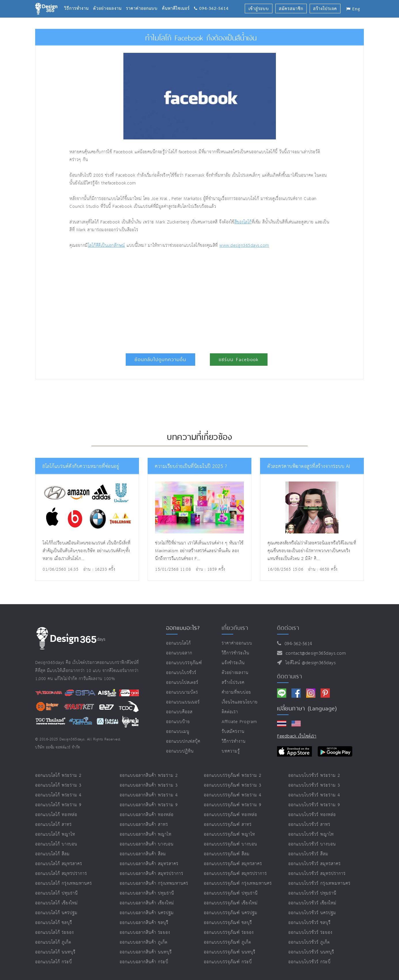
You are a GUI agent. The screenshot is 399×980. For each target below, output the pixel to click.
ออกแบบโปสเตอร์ (182, 683)
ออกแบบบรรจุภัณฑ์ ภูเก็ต (227, 942)
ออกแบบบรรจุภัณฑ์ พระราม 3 (233, 785)
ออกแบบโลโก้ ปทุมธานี (57, 893)
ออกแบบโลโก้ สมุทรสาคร (59, 864)
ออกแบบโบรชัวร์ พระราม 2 (314, 775)
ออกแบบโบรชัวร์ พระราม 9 (314, 805)
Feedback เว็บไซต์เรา (297, 736)
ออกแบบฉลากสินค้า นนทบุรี (146, 952)
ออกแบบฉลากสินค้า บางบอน (147, 844)
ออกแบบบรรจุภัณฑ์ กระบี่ (228, 962)
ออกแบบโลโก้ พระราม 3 (58, 785)
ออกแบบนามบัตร (182, 692)
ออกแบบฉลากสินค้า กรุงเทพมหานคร (154, 883)
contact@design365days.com (314, 653)
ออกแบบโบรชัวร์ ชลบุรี (309, 923)
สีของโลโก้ (243, 222)
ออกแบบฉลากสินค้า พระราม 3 (149, 785)
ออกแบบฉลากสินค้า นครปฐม (147, 913)
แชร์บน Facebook (239, 360)
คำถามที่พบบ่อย (236, 692)
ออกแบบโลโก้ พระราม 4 (58, 795)
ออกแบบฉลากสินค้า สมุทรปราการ (151, 874)
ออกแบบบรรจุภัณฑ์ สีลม (227, 854)
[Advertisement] (146, 298)
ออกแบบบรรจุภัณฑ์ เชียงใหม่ (231, 903)
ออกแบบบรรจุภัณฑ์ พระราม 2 (233, 775)
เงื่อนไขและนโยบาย (240, 702)
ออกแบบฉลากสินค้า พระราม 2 (149, 775)
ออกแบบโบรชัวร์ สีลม (308, 854)
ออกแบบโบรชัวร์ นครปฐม (312, 913)
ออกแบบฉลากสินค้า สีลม (143, 854)
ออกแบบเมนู (178, 732)
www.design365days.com (244, 246)
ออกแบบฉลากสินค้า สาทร (144, 825)
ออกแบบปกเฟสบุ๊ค (183, 741)
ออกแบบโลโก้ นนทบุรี (55, 952)
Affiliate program (239, 722)
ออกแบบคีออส (179, 712)
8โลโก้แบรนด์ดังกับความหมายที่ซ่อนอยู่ (81, 466)
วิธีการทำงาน (79, 1)
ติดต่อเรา (230, 712)
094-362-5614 (211, 1)
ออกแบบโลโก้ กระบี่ (54, 962)
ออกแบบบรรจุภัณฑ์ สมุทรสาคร (233, 864)
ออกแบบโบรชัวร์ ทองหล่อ (312, 815)
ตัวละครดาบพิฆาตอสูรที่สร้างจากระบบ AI (309, 466)
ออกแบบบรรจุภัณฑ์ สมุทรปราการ (235, 874)
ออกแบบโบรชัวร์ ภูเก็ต (309, 942)
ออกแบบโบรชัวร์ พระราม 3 (314, 785)
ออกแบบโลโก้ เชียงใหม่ (57, 903)
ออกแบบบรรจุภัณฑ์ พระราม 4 (233, 795)
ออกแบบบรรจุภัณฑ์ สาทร (228, 825)
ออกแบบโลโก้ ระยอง (54, 933)
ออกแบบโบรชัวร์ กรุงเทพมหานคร (319, 883)
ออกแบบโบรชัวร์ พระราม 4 (314, 795)
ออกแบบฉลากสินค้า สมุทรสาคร (149, 864)
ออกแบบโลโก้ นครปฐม (56, 913)
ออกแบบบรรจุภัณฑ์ (184, 663)
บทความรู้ (231, 751)
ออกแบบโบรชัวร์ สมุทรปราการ (317, 874)
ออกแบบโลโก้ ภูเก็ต (53, 942)
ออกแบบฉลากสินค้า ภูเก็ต (144, 942)
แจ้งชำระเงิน (233, 663)
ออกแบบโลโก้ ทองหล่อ (56, 815)
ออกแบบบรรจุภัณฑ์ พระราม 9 (233, 805)
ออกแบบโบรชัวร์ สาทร (309, 825)
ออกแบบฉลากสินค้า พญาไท (146, 834)
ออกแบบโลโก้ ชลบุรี (54, 923)
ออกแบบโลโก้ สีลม (52, 854)
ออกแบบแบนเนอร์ (183, 702)
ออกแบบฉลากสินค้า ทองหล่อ (147, 815)
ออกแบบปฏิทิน (180, 751)
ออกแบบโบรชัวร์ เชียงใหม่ (312, 903)
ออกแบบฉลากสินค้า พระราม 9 (149, 805)
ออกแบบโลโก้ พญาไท (55, 834)
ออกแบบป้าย (178, 722)
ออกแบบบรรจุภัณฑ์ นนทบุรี (230, 952)
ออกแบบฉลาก (179, 653)
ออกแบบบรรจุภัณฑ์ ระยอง (229, 933)
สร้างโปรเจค (233, 683)
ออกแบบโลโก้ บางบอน (56, 844)
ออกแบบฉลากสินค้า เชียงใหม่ (147, 903)
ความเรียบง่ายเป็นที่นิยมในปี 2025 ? (191, 466)
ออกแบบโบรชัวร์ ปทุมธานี (312, 893)
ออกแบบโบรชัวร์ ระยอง (310, 933)
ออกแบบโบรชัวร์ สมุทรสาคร (315, 864)
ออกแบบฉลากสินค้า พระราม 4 (149, 795)
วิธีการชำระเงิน (236, 653)
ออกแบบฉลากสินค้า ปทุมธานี (147, 893)
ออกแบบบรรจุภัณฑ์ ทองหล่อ (230, 815)
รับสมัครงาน (233, 732)
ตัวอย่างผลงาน (110, 1)
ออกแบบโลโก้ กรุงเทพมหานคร (64, 883)
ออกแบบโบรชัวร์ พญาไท (311, 834)
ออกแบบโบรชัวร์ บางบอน (312, 844)
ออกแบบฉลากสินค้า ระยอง (145, 933)
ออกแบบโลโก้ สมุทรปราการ (61, 874)
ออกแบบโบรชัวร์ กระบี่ (309, 962)
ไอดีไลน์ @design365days (309, 663)
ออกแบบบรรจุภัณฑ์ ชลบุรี (228, 923)
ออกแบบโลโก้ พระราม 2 (58, 775)
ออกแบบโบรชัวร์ (181, 673)
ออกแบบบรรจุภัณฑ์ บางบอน (230, 844)
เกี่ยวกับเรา (235, 628)
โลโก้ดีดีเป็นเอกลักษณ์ (107, 246)
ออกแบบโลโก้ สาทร (53, 825)
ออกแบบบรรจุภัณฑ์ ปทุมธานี (231, 893)
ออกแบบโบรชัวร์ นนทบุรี (311, 952)
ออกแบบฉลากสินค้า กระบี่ (144, 962)
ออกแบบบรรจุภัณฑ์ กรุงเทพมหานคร (238, 883)
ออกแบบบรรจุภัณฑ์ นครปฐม (231, 913)
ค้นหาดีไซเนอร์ (178, 1)
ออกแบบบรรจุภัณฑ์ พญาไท (229, 834)
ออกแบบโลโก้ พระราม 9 (58, 805)
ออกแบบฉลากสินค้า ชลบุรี (144, 923)
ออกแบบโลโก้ (178, 643)
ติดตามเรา (290, 676)
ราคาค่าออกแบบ (144, 1)
